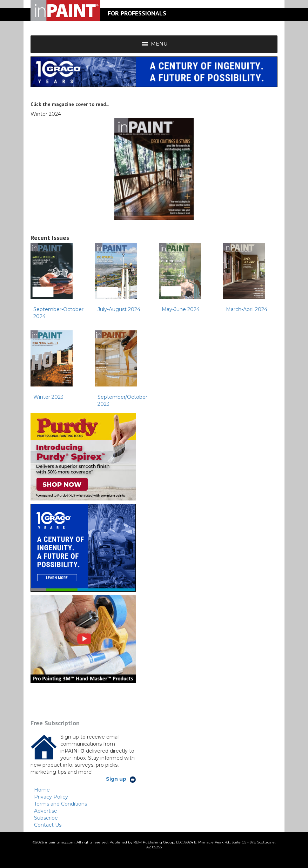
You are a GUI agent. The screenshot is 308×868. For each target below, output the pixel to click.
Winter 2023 (48, 397)
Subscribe (46, 818)
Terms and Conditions (61, 804)
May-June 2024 (181, 309)
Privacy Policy (51, 797)
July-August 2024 (119, 309)
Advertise (46, 811)
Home (42, 790)
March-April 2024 (247, 309)
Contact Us (48, 825)
